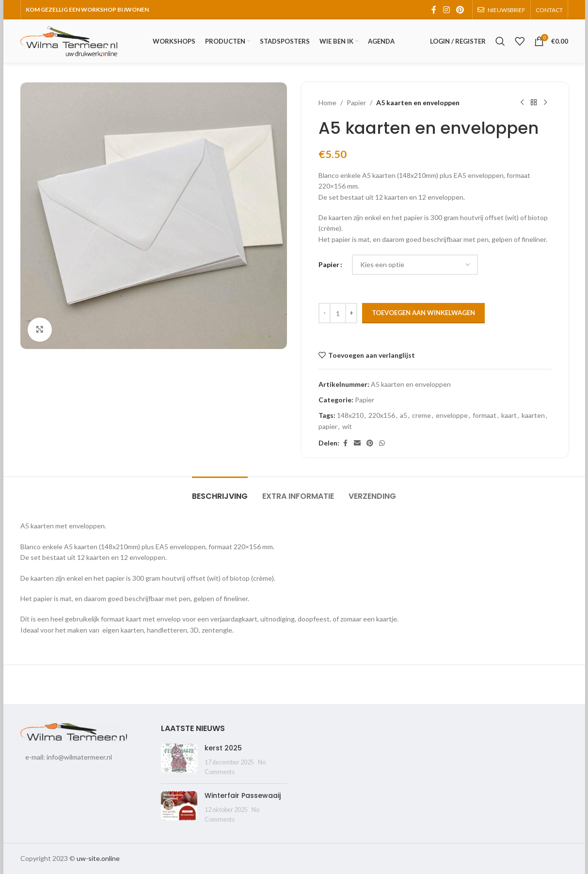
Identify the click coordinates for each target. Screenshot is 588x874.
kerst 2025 (223, 748)
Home (327, 103)
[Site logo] (69, 40)
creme (421, 415)
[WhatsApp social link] (382, 443)
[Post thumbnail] (179, 760)
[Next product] (545, 103)
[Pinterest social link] (460, 10)
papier (328, 426)
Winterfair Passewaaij (243, 795)
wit (347, 426)
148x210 (350, 415)
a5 (404, 415)
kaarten (533, 415)
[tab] (220, 491)
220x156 (382, 415)
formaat (485, 415)
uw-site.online (98, 858)
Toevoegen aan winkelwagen (423, 313)
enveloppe (452, 415)
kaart (509, 415)
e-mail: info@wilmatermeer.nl (69, 757)
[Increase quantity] (351, 313)
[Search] (500, 41)
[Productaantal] (338, 313)
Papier (356, 103)
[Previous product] (522, 103)
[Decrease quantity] (325, 313)
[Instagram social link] (446, 10)
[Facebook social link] (434, 10)
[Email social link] (357, 443)
